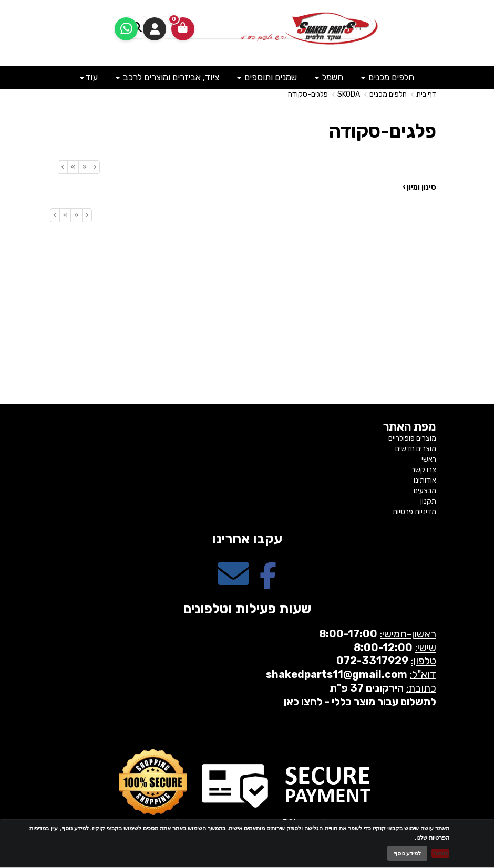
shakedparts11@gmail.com (337, 674)
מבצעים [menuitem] (425, 491)
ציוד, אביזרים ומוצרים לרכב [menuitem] (167, 77)
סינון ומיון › (419, 187)
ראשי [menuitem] (429, 459)
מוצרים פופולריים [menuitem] (412, 438)
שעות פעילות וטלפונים (247, 609)
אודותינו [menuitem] (425, 480)
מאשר (440, 853)
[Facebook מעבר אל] (268, 583)
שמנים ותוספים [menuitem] (267, 77)
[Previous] (84, 167)
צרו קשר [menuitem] (424, 470)
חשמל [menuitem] (329, 77)
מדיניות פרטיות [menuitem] (414, 512)
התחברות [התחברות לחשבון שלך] (155, 29)
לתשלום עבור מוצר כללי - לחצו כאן (360, 702)
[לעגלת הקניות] (183, 29)
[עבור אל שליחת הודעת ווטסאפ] (126, 29)
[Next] (73, 167)
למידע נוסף (407, 853)
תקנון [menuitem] (428, 501)
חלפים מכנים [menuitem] (388, 77)
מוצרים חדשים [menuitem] (416, 449)
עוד (89, 77)
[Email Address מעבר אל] (233, 583)
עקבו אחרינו (247, 539)
